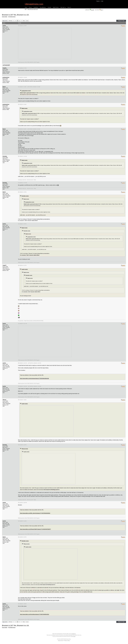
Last (27, 21)
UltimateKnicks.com (34, 4)
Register (98, 1)
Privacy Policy (67, 640)
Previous (10, 21)
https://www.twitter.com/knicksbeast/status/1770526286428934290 (34, 379)
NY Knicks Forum (12, 17)
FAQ (26, 9)
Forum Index (5, 17)
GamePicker (36, 7)
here (74, 636)
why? (102, 10)
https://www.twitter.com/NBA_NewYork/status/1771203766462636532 (35, 513)
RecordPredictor (43, 7)
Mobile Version (56, 7)
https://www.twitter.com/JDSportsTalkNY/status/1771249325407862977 (35, 529)
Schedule (49, 7)
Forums (30, 7)
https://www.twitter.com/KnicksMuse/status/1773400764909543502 (35, 614)
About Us (69, 7)
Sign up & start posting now (33, 9)
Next (24, 21)
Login (102, 1)
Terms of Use (60, 640)
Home (26, 7)
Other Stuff (63, 7)
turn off (93, 10)
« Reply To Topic (121, 21)
